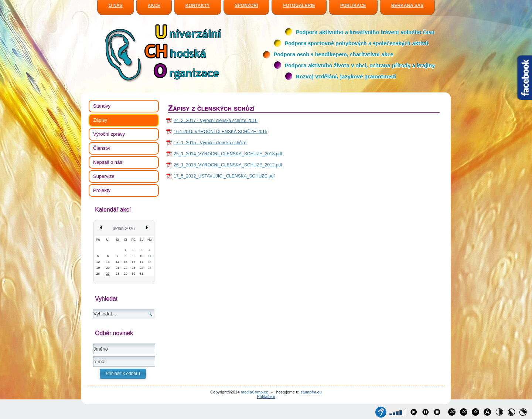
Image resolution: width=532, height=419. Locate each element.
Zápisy (100, 120)
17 (141, 262)
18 (150, 262)
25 (150, 268)
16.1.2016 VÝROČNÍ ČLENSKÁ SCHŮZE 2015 (220, 132)
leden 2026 (124, 229)
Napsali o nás (108, 162)
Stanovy (102, 106)
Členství (102, 148)
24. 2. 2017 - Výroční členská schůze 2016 (216, 121)
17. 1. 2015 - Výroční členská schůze (210, 143)
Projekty (102, 190)
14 (117, 262)
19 (98, 268)
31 (141, 274)
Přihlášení (266, 396)
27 (108, 274)
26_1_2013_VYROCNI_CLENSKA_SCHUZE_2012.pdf (228, 165)
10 (141, 256)
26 (98, 274)
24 (141, 268)
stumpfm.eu (311, 392)
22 (126, 268)
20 (108, 268)
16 (133, 262)
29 (126, 274)
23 (133, 268)
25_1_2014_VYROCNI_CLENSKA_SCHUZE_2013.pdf (228, 154)
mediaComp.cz (254, 392)
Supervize (104, 176)
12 (98, 262)
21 (117, 268)
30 (133, 274)
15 (126, 262)
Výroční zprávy (109, 134)
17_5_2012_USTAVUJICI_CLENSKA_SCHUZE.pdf (224, 176)
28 (117, 274)
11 (150, 256)
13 (108, 262)
